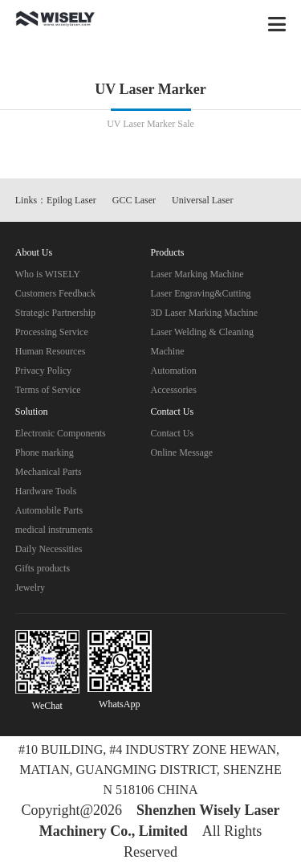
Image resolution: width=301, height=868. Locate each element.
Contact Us (173, 433)
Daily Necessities (49, 549)
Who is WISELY (48, 274)
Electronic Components (61, 433)
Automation (174, 371)
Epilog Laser (71, 200)
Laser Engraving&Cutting (201, 293)
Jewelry (30, 588)
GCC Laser (134, 200)
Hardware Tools (46, 491)
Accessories (174, 390)
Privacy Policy (43, 371)
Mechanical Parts (49, 472)
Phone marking (45, 452)
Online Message (182, 452)
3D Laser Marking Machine (205, 313)
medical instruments (54, 530)
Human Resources (51, 351)
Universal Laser (202, 200)
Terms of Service (48, 390)
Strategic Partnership (55, 313)
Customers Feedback (55, 293)
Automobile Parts (49, 510)
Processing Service (52, 332)
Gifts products (43, 568)
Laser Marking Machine (197, 274)
